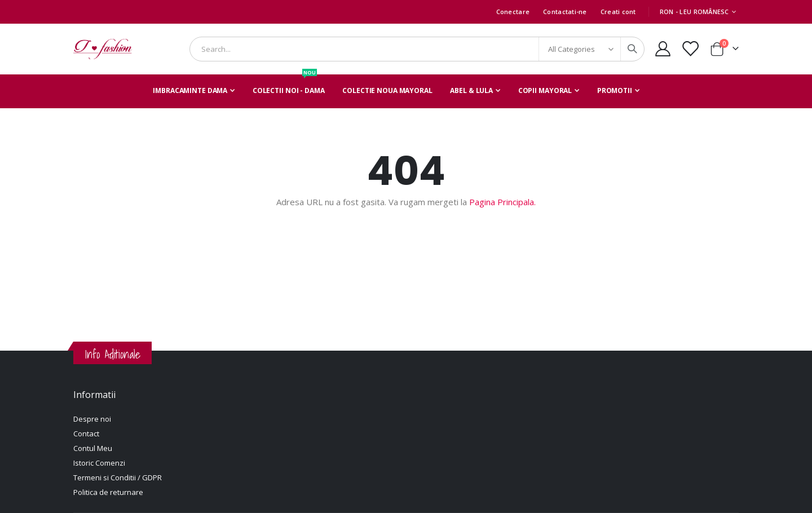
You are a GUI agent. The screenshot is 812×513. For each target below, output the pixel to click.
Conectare (513, 12)
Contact (86, 434)
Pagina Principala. (502, 202)
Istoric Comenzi (99, 463)
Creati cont (618, 12)
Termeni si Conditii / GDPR (118, 477)
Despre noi (92, 419)
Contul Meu (93, 448)
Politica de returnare (108, 492)
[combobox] (417, 49)
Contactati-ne (565, 12)
